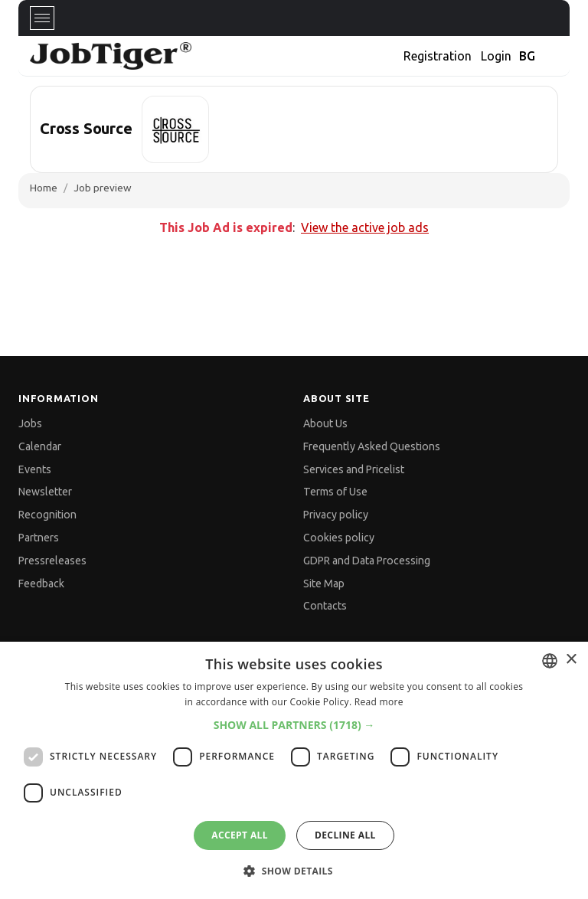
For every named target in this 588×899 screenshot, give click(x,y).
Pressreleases (52, 561)
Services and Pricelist (354, 469)
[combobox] (550, 661)
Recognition (47, 515)
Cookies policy (339, 538)
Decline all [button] (345, 835)
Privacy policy (336, 515)
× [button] (571, 660)
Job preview (103, 188)
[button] (294, 725)
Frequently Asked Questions (372, 446)
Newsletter (45, 492)
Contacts (325, 606)
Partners (39, 538)
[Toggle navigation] (42, 18)
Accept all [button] (240, 835)
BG (527, 56)
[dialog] (294, 770)
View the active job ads (365, 227)
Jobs (30, 423)
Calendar (40, 446)
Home (44, 188)
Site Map (324, 584)
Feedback (41, 584)
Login (496, 56)
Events (35, 469)
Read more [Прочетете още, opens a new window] (379, 702)
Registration (438, 56)
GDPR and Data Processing (367, 561)
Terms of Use (335, 492)
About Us (325, 423)
